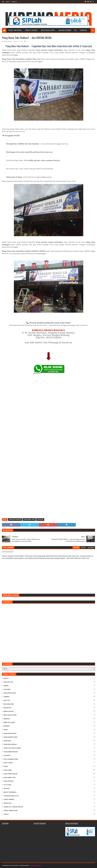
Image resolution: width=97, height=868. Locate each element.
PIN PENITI (7, 756)
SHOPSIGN (40, 519)
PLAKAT (6, 766)
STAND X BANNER (9, 800)
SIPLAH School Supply (48, 30)
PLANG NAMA (8, 770)
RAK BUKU (7, 789)
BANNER (6, 686)
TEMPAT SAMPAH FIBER (11, 811)
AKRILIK (6, 678)
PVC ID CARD (7, 785)
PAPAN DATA (7, 741)
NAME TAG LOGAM (9, 722)
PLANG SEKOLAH (9, 781)
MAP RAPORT (7, 708)
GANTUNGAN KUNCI (10, 693)
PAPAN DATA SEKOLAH (10, 744)
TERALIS (6, 814)
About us (8, 2)
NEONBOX (7, 726)
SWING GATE (8, 803)
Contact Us (14, 2)
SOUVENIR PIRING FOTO (11, 796)
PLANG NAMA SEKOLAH (10, 774)
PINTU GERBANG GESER (11, 759)
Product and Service (15, 30)
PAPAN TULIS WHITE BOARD (12, 748)
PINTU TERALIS (8, 763)
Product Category (31, 30)
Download (83, 30)
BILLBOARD (7, 689)
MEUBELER (7, 719)
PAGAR (6, 730)
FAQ (75, 30)
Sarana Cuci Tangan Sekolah (13, 807)
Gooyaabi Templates (35, 865)
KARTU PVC (7, 700)
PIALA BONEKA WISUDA (11, 752)
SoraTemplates (14, 865)
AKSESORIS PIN (8, 682)
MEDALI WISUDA (9, 711)
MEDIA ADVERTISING (10, 715)
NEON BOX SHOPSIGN (15, 519)
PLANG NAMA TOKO (29, 519)
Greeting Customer (65, 30)
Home (3, 2)
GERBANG (7, 697)
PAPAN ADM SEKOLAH (10, 733)
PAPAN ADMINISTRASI (11, 737)
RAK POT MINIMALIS (10, 792)
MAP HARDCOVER (9, 704)
